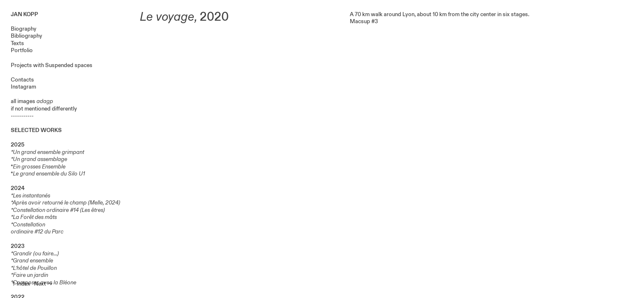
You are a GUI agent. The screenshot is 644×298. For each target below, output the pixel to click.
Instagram (23, 87)
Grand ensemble (33, 261)
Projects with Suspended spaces (52, 65)
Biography (24, 29)
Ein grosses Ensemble (39, 167)
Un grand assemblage (40, 159)
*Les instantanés (30, 196)
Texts (17, 43)
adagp (45, 101)
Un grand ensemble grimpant (49, 152)
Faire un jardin (30, 275)
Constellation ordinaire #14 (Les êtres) (59, 210)
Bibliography (27, 36)
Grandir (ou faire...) (36, 254)
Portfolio (22, 50)
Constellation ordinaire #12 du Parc (37, 228)
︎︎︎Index (21, 284)
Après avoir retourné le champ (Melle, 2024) (66, 203)
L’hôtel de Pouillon (35, 268)
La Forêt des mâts (35, 217)
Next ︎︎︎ (44, 284)
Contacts (22, 80)
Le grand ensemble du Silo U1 (49, 174)
